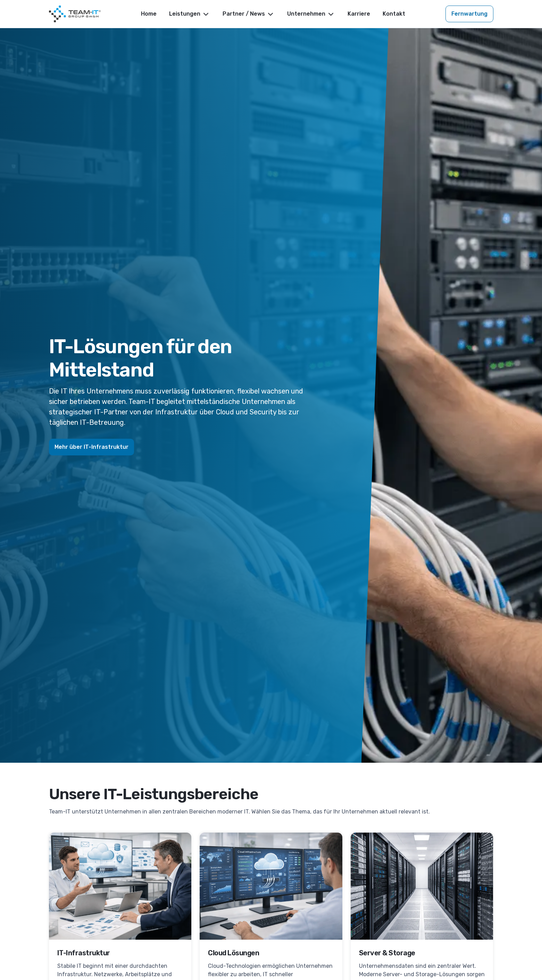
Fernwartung (469, 14)
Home (149, 14)
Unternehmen (311, 14)
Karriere (359, 14)
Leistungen (190, 14)
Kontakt (394, 14)
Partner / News (249, 14)
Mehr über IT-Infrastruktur (91, 447)
